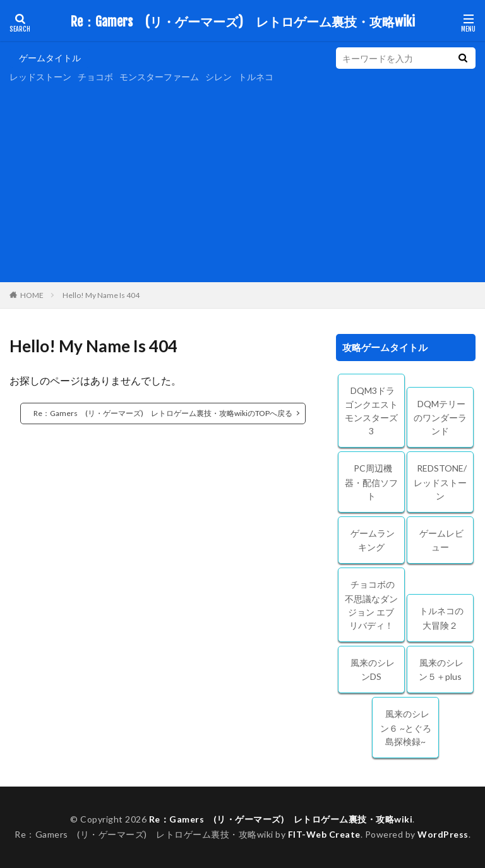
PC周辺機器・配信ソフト (371, 482)
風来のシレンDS (373, 670)
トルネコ (256, 77)
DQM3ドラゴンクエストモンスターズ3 (371, 411)
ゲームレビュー (441, 540)
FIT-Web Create (324, 834)
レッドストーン (40, 77)
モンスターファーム (159, 77)
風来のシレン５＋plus (441, 670)
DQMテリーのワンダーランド (440, 418)
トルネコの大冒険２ (441, 618)
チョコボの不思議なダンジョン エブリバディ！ (371, 605)
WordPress (443, 834)
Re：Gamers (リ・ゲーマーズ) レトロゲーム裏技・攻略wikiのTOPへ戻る (163, 413)
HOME (32, 295)
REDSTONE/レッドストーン (440, 482)
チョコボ (95, 77)
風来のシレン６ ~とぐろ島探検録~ (406, 728)
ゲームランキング (373, 540)
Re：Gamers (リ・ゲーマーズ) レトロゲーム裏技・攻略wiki (243, 22)
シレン (219, 77)
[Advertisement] (242, 181)
